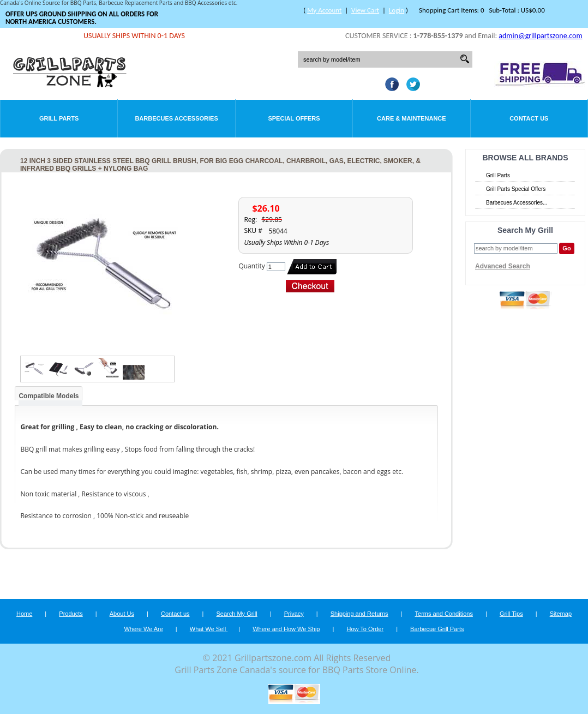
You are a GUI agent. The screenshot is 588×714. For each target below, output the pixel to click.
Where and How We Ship (286, 629)
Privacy (294, 614)
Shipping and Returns (359, 614)
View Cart (365, 10)
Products (71, 614)
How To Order (365, 629)
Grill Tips (511, 614)
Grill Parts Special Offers (516, 189)
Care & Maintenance (412, 118)
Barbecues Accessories (176, 118)
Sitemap (561, 614)
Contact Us (529, 118)
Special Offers (294, 118)
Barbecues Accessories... (517, 203)
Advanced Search (503, 266)
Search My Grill (237, 614)
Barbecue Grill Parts (437, 629)
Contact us (175, 614)
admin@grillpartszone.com (540, 36)
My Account (324, 10)
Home (24, 614)
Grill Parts (59, 118)
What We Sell (209, 629)
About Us (122, 614)
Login (397, 10)
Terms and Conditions (444, 614)
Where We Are (143, 629)
